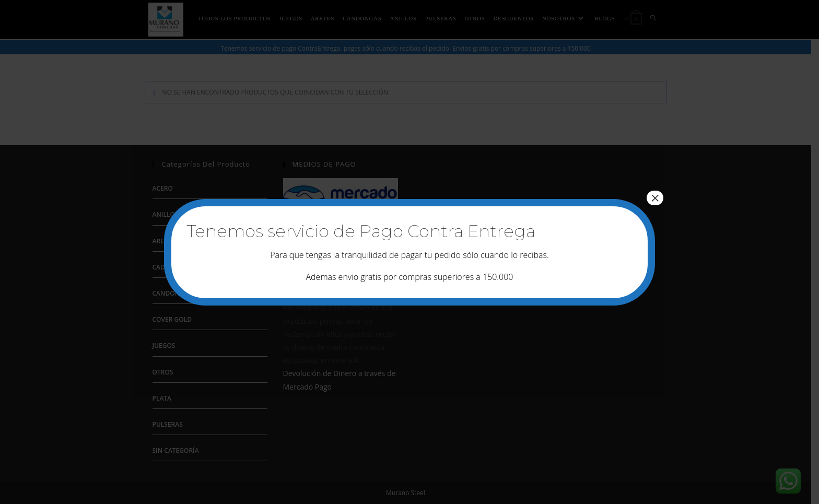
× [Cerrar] (655, 198)
